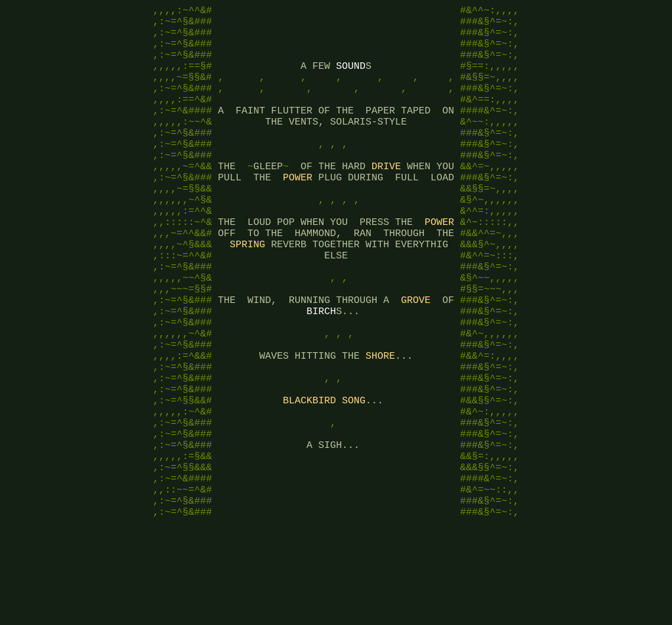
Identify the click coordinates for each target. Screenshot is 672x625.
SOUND (351, 77)
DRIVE (386, 195)
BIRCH (321, 366)
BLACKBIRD (309, 471)
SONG (354, 471)
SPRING (247, 287)
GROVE (416, 353)
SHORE (380, 418)
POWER (298, 209)
